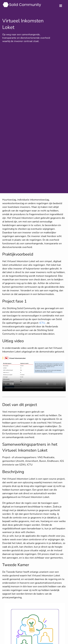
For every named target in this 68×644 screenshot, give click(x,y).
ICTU (42, 323)
